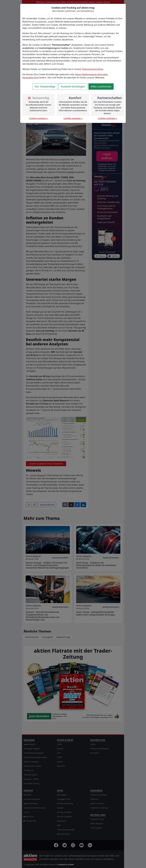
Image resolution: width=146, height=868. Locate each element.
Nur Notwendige (45, 86)
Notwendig (41, 98)
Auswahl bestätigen (73, 86)
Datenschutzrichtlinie (93, 69)
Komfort (75, 98)
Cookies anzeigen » (39, 118)
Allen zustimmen (101, 86)
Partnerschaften (110, 98)
